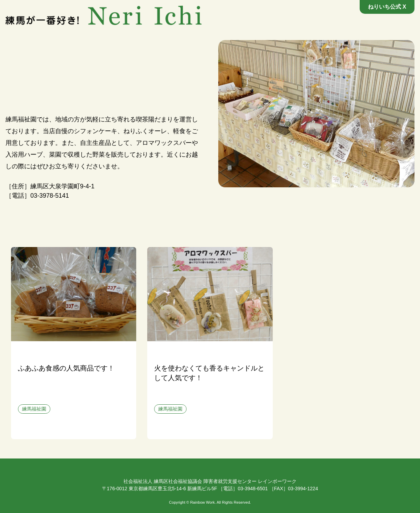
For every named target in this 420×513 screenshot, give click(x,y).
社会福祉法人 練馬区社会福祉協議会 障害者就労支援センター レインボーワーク (210, 481)
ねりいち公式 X (387, 7)
